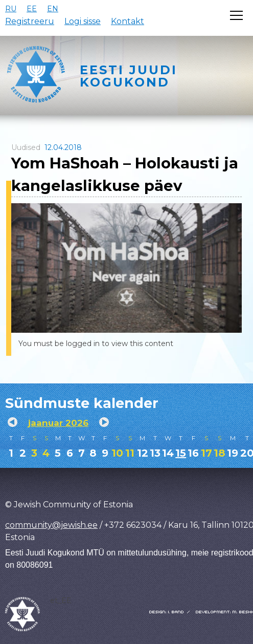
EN (53, 9)
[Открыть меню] (236, 15)
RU (11, 9)
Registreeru (30, 21)
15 (181, 453)
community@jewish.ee (51, 525)
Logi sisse (83, 21)
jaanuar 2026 (58, 423)
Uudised (26, 147)
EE (32, 9)
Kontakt (128, 21)
